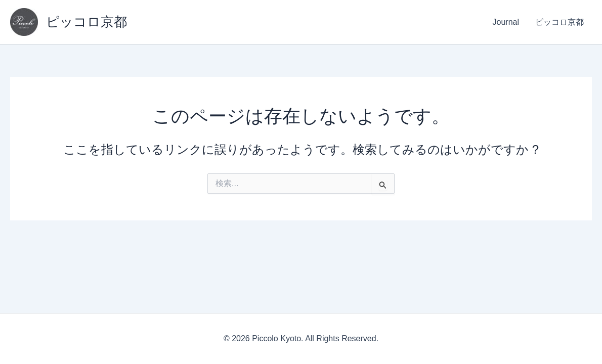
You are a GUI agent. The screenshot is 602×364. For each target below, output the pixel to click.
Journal (506, 22)
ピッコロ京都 (87, 22)
